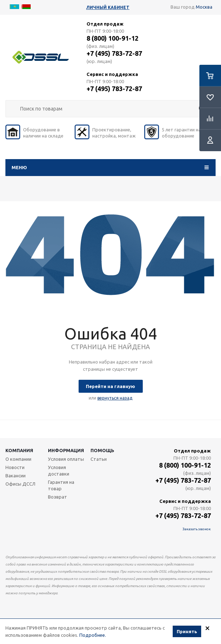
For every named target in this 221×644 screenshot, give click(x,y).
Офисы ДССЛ (20, 484)
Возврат (58, 497)
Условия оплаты (66, 459)
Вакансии (16, 476)
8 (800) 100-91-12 (112, 38)
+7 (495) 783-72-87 (114, 53)
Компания (19, 450)
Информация (66, 450)
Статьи (99, 459)
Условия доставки (59, 470)
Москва (204, 7)
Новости (15, 467)
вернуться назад (115, 398)
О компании (18, 459)
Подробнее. (93, 636)
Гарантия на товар (61, 485)
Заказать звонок (197, 529)
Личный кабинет (108, 7)
